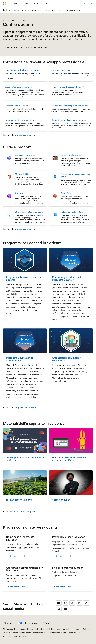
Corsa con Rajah (61, 500)
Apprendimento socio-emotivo (20, 120)
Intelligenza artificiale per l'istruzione (22, 70)
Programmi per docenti (25, 407)
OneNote (19, 193)
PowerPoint (66, 193)
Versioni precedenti (64, 629)
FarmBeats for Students (19, 500)
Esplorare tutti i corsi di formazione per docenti (26, 47)
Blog (76, 629)
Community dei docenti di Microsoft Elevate (67, 278)
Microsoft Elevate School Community (20, 359)
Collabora (86, 629)
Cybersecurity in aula (61, 70)
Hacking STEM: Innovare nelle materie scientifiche (69, 459)
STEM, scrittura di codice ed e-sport (68, 87)
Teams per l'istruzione (25, 155)
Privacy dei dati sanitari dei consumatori (29, 633)
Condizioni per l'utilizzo (57, 633)
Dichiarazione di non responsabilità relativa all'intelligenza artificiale (28, 629)
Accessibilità (74, 633)
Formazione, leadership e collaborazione (70, 106)
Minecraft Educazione (71, 155)
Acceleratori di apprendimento (20, 87)
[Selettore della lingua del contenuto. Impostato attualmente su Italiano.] (8, 623)
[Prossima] (79, 3)
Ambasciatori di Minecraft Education (67, 359)
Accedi (90, 3)
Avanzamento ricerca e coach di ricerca (75, 175)
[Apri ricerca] (84, 3)
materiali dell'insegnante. (26, 511)
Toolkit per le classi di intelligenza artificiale (25, 459)
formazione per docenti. (25, 135)
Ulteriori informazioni (15, 556)
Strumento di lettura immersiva (29, 212)
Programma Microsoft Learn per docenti (24, 278)
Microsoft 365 (22, 174)
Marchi (6, 636)
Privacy (6, 633)
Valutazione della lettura (72, 212)
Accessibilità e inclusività (17, 106)
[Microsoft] (5, 3)
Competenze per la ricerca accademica (69, 120)
